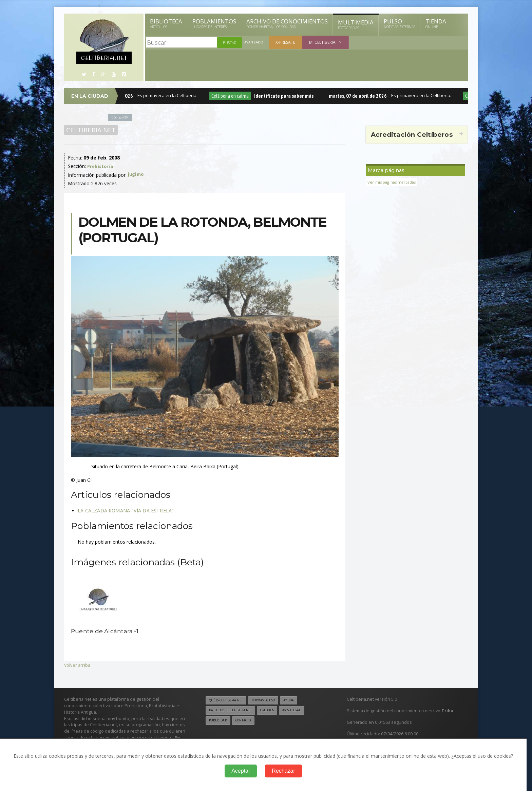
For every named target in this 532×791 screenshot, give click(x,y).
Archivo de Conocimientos (287, 23)
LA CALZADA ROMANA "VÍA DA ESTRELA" (124, 511)
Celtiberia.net (90, 130)
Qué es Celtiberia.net (229, 701)
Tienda (436, 23)
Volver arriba (78, 665)
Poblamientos (214, 23)
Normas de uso (272, 701)
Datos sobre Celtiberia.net (234, 711)
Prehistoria (101, 166)
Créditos (277, 711)
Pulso (400, 23)
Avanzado (254, 43)
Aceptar (241, 771)
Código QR (121, 117)
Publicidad (219, 722)
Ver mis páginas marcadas (394, 182)
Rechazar (283, 771)
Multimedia (356, 24)
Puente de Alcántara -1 (108, 631)
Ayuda (301, 701)
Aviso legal (305, 711)
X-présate (287, 42)
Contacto (247, 722)
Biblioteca (166, 23)
